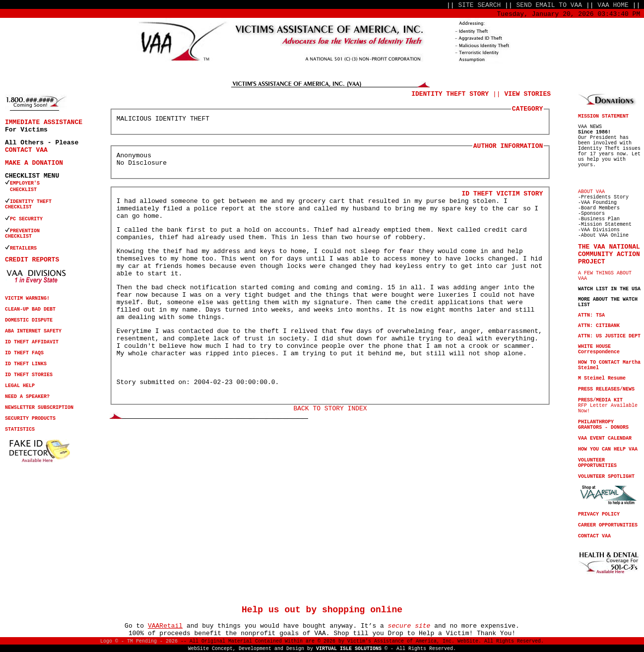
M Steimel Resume (602, 378)
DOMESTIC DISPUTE (29, 320)
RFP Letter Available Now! (608, 406)
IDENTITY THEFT (31, 202)
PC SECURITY (26, 219)
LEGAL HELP (20, 386)
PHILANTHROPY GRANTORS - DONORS (603, 425)
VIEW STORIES (527, 94)
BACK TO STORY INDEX (330, 409)
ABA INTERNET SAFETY (33, 331)
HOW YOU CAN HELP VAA (608, 449)
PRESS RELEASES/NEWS (606, 389)
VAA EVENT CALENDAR (605, 438)
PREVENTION (26, 231)
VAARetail (165, 626)
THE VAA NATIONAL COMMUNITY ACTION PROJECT (609, 254)
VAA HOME (613, 5)
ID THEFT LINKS (26, 364)
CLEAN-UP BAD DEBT (30, 309)
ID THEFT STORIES (29, 375)
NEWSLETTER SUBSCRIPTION (39, 408)
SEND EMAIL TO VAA (549, 5)
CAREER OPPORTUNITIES (608, 525)
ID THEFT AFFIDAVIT (32, 342)
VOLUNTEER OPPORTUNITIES (597, 463)
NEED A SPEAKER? (27, 397)
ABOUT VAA (591, 192)
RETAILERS (23, 248)
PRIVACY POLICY (599, 514)
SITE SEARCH (479, 5)
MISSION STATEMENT (603, 116)
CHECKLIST (18, 207)
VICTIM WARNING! (27, 298)
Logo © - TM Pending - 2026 (139, 641)
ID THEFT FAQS (24, 353)
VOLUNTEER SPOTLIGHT (606, 477)
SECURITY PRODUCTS (30, 419)
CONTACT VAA (26, 150)
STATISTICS (20, 429)
